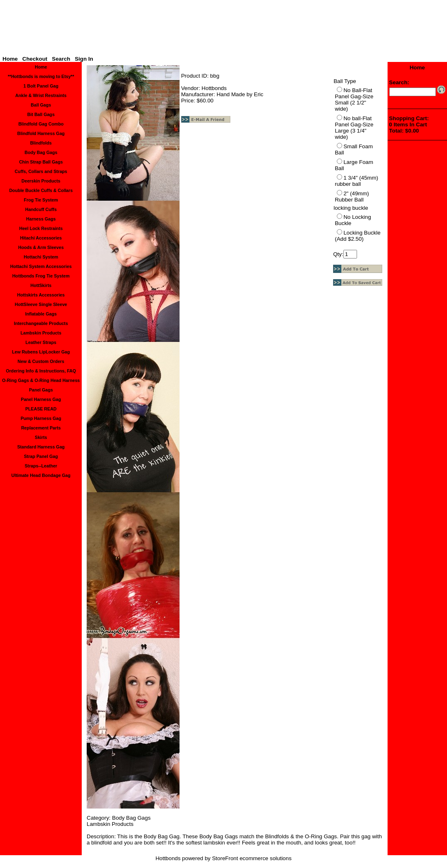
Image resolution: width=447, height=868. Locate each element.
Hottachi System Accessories (41, 266)
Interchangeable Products (41, 323)
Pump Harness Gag (41, 418)
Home (10, 59)
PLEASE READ (41, 409)
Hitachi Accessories (41, 238)
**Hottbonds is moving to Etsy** (41, 76)
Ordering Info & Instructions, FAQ (41, 371)
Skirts (41, 437)
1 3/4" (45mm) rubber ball (356, 181)
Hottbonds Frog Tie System (41, 276)
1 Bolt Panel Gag (41, 86)
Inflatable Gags (41, 314)
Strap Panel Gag (41, 456)
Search (61, 59)
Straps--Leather (41, 466)
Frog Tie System (41, 200)
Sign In (84, 59)
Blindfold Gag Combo (41, 124)
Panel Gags (41, 390)
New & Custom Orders (41, 361)
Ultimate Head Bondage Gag (41, 475)
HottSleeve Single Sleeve (41, 304)
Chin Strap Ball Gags (41, 162)
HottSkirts (41, 285)
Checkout (35, 59)
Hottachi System (41, 257)
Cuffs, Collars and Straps (41, 171)
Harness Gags (41, 219)
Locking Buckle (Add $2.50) (358, 236)
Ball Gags (41, 105)
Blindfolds (41, 143)
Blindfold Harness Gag (41, 133)
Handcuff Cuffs (41, 209)
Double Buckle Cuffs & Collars (41, 190)
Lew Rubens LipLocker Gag (41, 352)
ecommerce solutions (265, 858)
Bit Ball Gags (41, 114)
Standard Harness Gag (41, 447)
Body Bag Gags (41, 152)
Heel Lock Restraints (41, 228)
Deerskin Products (41, 181)
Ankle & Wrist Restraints (41, 95)
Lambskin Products (41, 333)
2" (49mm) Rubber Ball (352, 197)
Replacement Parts (41, 428)
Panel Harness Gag (41, 399)
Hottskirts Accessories (41, 295)
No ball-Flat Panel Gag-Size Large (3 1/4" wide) (354, 128)
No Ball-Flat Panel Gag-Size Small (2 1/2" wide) (354, 100)
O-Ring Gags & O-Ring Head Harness (41, 380)
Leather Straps (41, 342)
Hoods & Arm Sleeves (41, 247)
